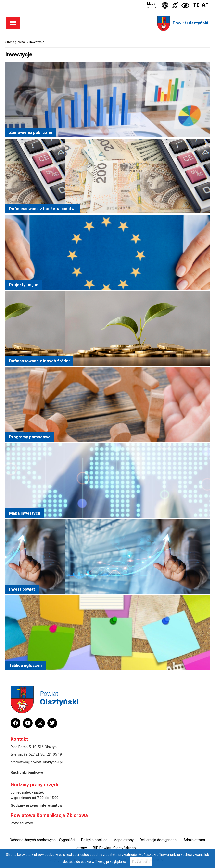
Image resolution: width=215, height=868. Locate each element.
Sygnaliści (67, 840)
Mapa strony (152, 5)
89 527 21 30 (34, 754)
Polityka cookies (94, 840)
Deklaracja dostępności (158, 840)
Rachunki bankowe (27, 772)
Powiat (191, 23)
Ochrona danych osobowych (33, 840)
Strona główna (15, 42)
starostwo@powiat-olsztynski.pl (37, 762)
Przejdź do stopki (107, 0)
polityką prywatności (121, 855)
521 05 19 (54, 754)
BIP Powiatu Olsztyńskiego (114, 848)
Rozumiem (141, 862)
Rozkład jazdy (22, 823)
